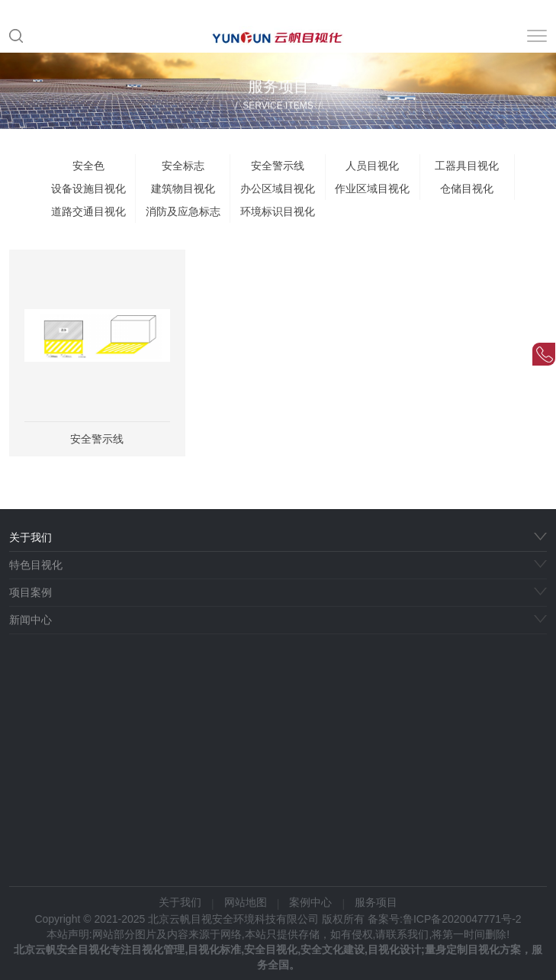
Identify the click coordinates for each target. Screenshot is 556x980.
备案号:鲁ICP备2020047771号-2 (445, 919)
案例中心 (310, 902)
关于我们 (180, 902)
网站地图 (246, 902)
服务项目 (376, 902)
